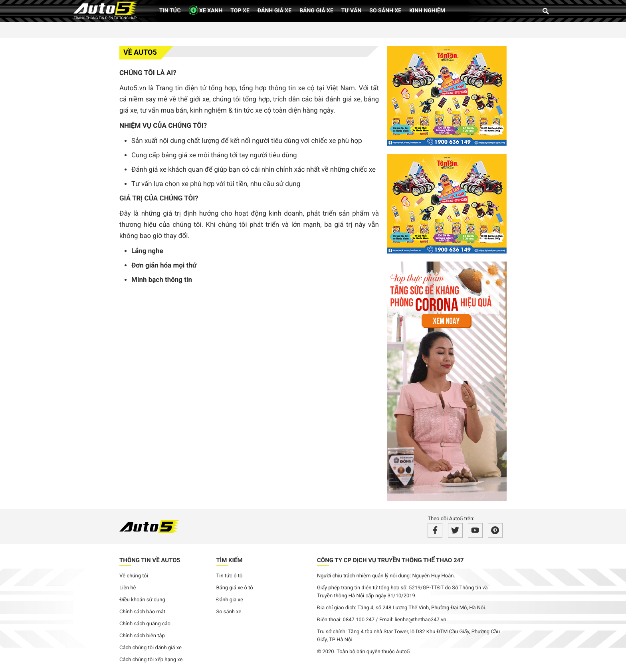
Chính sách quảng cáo (145, 624)
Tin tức (170, 11)
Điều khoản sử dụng (142, 600)
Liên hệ (128, 588)
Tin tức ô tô (230, 576)
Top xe (240, 11)
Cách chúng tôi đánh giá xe (151, 648)
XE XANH (206, 10)
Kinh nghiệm (427, 11)
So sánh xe (385, 11)
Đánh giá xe (274, 11)
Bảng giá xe (316, 11)
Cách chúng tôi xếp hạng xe (151, 660)
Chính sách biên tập (142, 636)
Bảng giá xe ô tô (235, 588)
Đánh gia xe (230, 600)
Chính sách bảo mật (142, 612)
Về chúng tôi (134, 576)
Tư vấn (352, 11)
